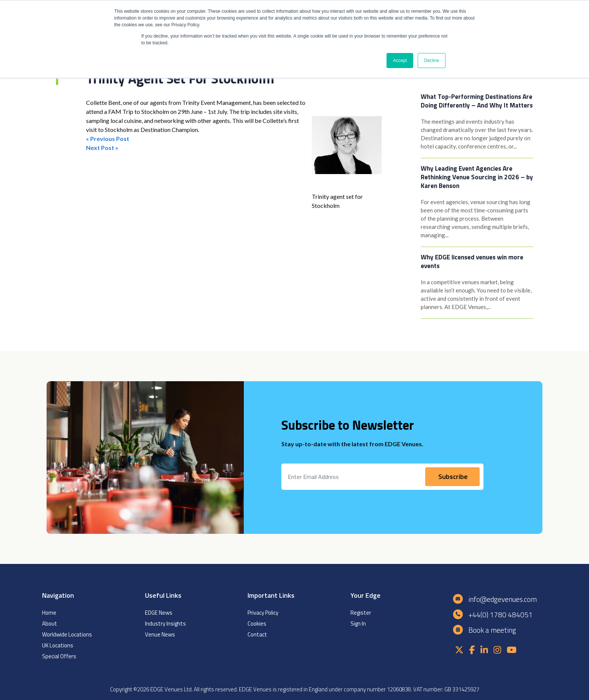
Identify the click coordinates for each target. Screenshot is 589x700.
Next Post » (102, 148)
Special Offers (59, 656)
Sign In (358, 623)
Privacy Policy (263, 613)
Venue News (160, 634)
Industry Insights (165, 623)
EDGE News (159, 613)
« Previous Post (108, 139)
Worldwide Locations (67, 634)
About (50, 623)
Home (49, 613)
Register (361, 613)
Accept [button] (400, 61)
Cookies (257, 623)
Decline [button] (432, 61)
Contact (257, 634)
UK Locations (58, 645)
